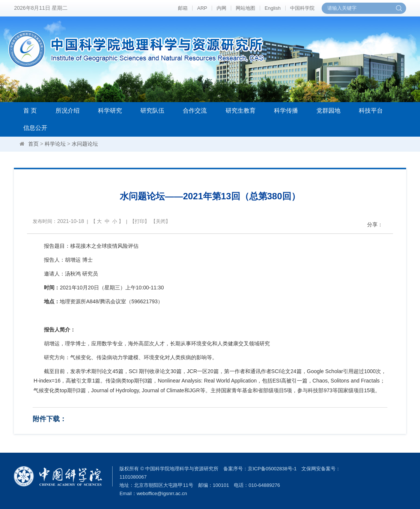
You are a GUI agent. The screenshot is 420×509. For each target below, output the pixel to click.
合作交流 (195, 111)
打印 (140, 221)
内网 (221, 8)
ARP (202, 8)
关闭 (161, 221)
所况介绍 (68, 111)
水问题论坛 (85, 144)
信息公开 (35, 128)
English (273, 8)
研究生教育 (241, 111)
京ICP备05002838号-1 (272, 469)
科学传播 (286, 111)
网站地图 (245, 8)
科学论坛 (55, 144)
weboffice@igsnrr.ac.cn (162, 493)
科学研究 (110, 111)
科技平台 (371, 111)
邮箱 (183, 8)
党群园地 (328, 111)
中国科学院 (302, 8)
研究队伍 (152, 111)
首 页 (30, 111)
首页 (33, 144)
